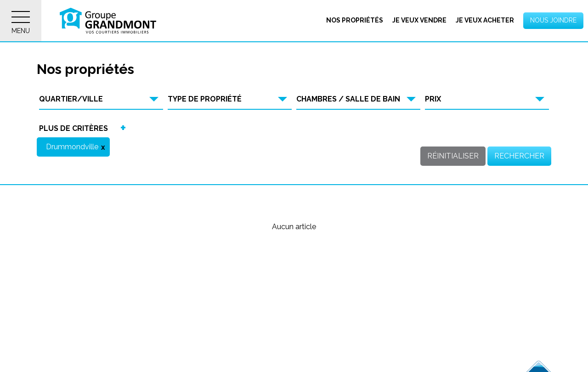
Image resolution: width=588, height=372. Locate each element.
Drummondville (72, 147)
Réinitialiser (453, 156)
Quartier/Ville (71, 99)
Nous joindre (553, 20)
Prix (433, 99)
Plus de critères (73, 128)
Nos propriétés (355, 20)
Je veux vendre (419, 20)
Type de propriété (205, 99)
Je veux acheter (485, 20)
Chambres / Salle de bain (348, 99)
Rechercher (519, 156)
